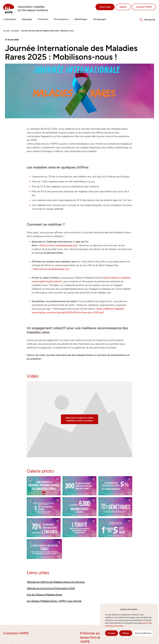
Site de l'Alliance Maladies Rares (44, 595)
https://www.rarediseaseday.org (58, 245)
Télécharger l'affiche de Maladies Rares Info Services (56, 582)
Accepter (112, 633)
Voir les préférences (143, 633)
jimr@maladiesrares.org (74, 289)
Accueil (6, 31)
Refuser (126, 633)
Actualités (15, 31)
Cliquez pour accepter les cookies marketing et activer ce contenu (80, 419)
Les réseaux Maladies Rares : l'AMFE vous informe (54, 601)
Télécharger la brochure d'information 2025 (51, 588)
